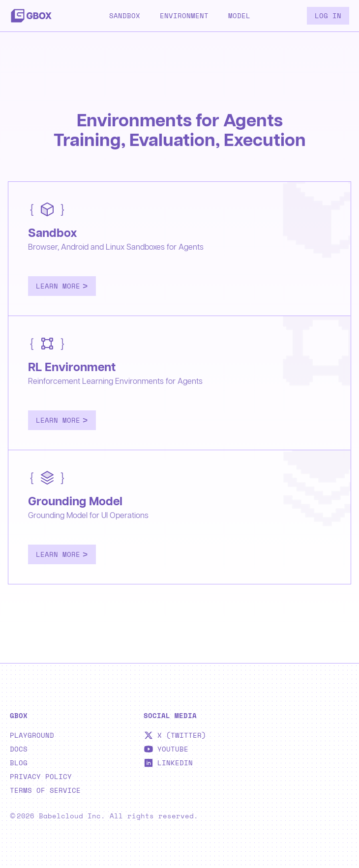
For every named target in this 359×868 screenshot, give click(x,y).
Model (239, 15)
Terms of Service (45, 790)
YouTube (166, 749)
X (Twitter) (175, 735)
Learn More (62, 286)
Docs (19, 749)
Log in (328, 15)
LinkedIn (168, 763)
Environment (184, 15)
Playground (32, 735)
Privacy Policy (41, 777)
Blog (19, 763)
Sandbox (125, 15)
